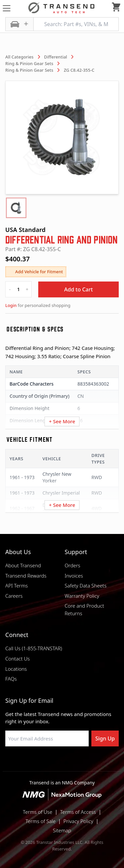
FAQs (11, 679)
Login (11, 305)
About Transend (23, 565)
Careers (14, 596)
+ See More (62, 421)
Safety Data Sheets (86, 585)
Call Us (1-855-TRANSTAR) (34, 648)
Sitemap (62, 830)
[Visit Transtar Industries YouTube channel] (95, 762)
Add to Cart (79, 289)
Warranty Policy (82, 596)
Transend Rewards (26, 576)
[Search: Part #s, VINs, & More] (76, 24)
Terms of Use (37, 812)
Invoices (74, 576)
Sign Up (105, 738)
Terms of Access (78, 812)
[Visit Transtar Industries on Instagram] (62, 762)
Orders (72, 565)
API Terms (16, 585)
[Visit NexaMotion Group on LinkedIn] (46, 762)
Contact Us (17, 659)
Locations (16, 669)
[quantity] (18, 289)
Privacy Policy (78, 821)
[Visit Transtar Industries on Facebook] (29, 762)
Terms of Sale (41, 821)
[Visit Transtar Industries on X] (78, 762)
